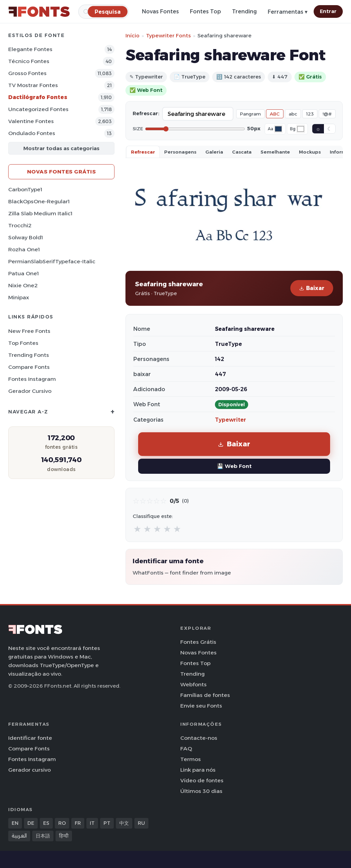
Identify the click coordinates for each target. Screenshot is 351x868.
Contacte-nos (199, 738)
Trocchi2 (20, 225)
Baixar (312, 288)
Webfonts (193, 684)
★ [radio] (137, 529)
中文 (124, 823)
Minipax (19, 297)
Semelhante (275, 152)
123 (310, 114)
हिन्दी (64, 836)
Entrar (328, 11)
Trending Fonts (29, 355)
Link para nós (198, 770)
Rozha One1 (24, 249)
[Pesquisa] (108, 11)
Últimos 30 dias (201, 791)
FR (78, 823)
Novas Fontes (160, 11)
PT (107, 823)
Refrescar (143, 152)
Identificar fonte (30, 738)
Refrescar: (146, 113)
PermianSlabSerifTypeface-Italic (52, 261)
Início (132, 35)
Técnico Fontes (29, 61)
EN (15, 823)
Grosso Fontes (27, 73)
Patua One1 (23, 273)
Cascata (242, 152)
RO (62, 823)
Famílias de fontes (205, 695)
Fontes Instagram (32, 379)
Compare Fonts (29, 367)
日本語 (43, 836)
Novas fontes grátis (62, 172)
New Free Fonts (29, 331)
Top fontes (23, 343)
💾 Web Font (234, 466)
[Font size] (195, 129)
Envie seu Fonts (201, 706)
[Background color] (301, 129)
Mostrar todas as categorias (61, 148)
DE (31, 823)
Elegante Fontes (30, 49)
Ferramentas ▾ (288, 12)
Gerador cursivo (30, 391)
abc (293, 114)
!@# (327, 114)
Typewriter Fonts (168, 35)
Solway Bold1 (26, 237)
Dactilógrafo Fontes (38, 97)
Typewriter (231, 420)
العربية (19, 836)
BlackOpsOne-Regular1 (39, 201)
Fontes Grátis (198, 642)
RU (141, 823)
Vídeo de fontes (202, 780)
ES (46, 823)
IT (92, 823)
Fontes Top (205, 11)
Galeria (214, 152)
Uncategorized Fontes (38, 109)
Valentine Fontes (31, 121)
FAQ (186, 749)
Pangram (250, 114)
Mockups (310, 152)
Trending (244, 11)
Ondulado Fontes (32, 133)
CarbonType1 (25, 189)
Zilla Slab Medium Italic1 (40, 213)
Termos (191, 759)
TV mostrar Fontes (33, 85)
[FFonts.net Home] (39, 12)
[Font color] (278, 129)
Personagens (180, 152)
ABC (275, 114)
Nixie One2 (23, 285)
